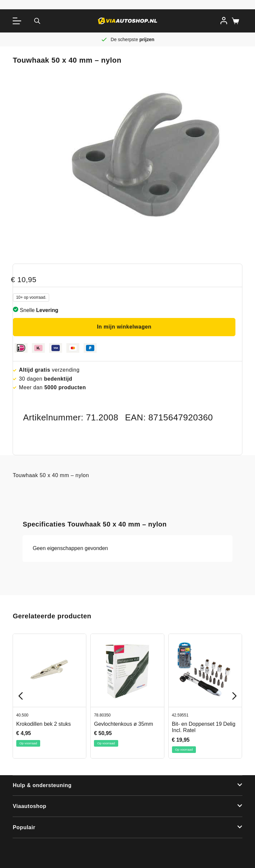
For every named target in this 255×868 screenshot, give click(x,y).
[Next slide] (234, 696)
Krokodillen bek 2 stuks (44, 724)
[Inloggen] (224, 21)
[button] (127, 786)
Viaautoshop (29, 806)
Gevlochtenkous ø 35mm (124, 724)
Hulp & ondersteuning (42, 785)
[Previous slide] (21, 696)
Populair (24, 827)
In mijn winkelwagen (124, 327)
